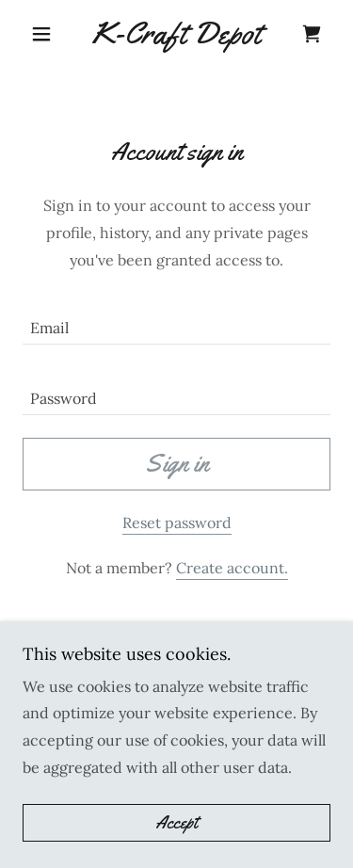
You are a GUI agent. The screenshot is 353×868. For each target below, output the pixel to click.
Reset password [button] (177, 522)
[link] (176, 34)
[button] (46, 34)
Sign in (177, 464)
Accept (176, 823)
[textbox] (176, 321)
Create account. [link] (232, 568)
